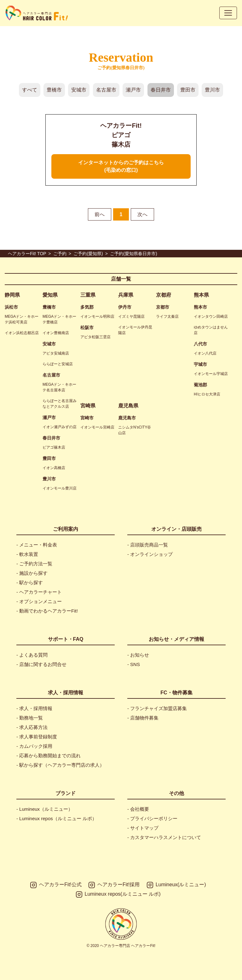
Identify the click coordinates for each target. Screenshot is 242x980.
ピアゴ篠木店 (54, 447)
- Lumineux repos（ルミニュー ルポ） (57, 818)
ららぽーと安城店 (58, 364)
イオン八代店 (205, 353)
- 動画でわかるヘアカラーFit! (47, 611)
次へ (142, 214)
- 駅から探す (30, 582)
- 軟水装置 (27, 554)
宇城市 (200, 364)
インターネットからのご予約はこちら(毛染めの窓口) (121, 166)
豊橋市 (54, 90)
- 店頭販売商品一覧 (148, 545)
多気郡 (87, 307)
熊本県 (201, 295)
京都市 (163, 307)
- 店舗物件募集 (143, 718)
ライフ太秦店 (167, 316)
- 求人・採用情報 (34, 708)
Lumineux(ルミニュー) (176, 885)
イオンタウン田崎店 (211, 316)
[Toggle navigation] (228, 13)
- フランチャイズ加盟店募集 (157, 708)
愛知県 (50, 295)
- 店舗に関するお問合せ (41, 664)
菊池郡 (200, 385)
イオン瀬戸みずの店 (60, 427)
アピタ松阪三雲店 (95, 337)
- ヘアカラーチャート (39, 592)
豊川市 (212, 90)
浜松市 (11, 307)
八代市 (200, 344)
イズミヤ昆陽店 (131, 316)
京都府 (164, 295)
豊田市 (188, 90)
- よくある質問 (32, 655)
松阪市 (87, 328)
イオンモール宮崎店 (97, 427)
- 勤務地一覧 (30, 718)
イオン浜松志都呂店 (22, 333)
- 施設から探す (32, 573)
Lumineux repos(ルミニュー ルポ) (118, 894)
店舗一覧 (121, 279)
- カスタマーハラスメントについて (164, 837)
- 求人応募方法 (32, 727)
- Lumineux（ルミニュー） (45, 809)
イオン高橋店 (54, 468)
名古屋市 (106, 90)
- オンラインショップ (150, 554)
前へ (100, 214)
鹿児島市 (127, 418)
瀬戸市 (133, 90)
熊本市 (200, 307)
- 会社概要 (138, 809)
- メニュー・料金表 (37, 545)
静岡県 (12, 295)
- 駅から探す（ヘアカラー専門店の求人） (60, 765)
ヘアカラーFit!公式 (56, 885)
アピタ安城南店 (56, 353)
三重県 (88, 295)
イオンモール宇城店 (211, 374)
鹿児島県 (128, 406)
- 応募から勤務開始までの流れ (49, 756)
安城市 (79, 90)
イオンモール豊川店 (60, 488)
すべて (30, 90)
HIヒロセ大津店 (207, 394)
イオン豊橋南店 (56, 333)
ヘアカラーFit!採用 (114, 885)
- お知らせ (138, 655)
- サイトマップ (143, 828)
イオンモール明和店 (97, 316)
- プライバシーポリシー (152, 818)
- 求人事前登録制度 (37, 737)
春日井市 (161, 90)
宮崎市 (87, 418)
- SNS (134, 664)
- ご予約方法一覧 (34, 564)
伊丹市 (125, 307)
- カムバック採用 (34, 746)
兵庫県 (126, 295)
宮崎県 (88, 406)
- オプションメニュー (39, 601)
